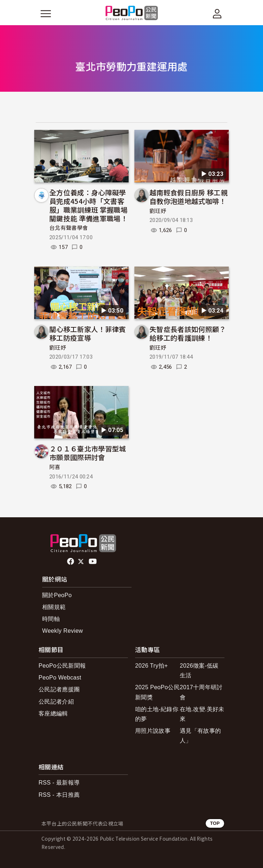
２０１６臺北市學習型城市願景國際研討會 (88, 453)
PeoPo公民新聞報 (62, 666)
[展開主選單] (46, 14)
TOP (215, 823)
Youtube (93, 562)
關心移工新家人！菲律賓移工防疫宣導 (88, 333)
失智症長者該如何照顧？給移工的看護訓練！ (188, 333)
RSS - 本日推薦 (59, 795)
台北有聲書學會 (69, 228)
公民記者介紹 (56, 702)
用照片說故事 (153, 731)
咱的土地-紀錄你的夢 (157, 714)
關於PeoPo (57, 595)
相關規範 (54, 607)
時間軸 (51, 619)
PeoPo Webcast (60, 678)
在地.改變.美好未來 (202, 714)
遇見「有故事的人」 (200, 736)
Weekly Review (63, 631)
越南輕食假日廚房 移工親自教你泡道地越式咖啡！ (189, 197)
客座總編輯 (53, 714)
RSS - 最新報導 (59, 783)
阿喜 (55, 467)
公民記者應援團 (59, 689)
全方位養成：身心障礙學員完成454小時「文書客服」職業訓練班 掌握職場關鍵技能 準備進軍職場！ (88, 205)
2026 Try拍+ (151, 666)
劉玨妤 (158, 211)
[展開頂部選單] (217, 14)
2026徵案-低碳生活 (199, 671)
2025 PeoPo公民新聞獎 (157, 692)
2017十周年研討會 (201, 692)
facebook (71, 562)
